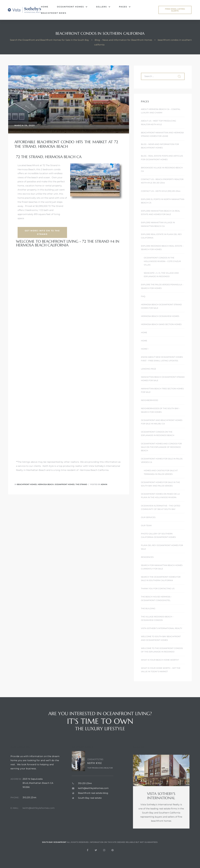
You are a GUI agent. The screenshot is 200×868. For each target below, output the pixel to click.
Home (45, 7)
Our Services (148, 517)
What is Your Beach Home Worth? (160, 660)
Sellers (103, 7)
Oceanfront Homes (72, 7)
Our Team (146, 525)
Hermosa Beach (46, 484)
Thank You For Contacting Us (158, 588)
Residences (147, 557)
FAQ (143, 296)
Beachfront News (54, 13)
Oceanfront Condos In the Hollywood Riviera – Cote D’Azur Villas (162, 261)
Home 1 (145, 349)
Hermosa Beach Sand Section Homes (161, 324)
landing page (149, 369)
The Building (148, 608)
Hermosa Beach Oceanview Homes (160, 316)
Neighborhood (150, 400)
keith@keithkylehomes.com (39, 822)
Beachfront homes (27, 484)
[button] (175, 10)
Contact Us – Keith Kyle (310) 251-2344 (161, 191)
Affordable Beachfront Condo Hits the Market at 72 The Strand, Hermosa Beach (66, 144)
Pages (125, 7)
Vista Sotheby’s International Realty (162, 628)
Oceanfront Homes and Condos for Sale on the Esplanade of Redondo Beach (161, 447)
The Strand (81, 484)
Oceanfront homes (65, 484)
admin (104, 484)
